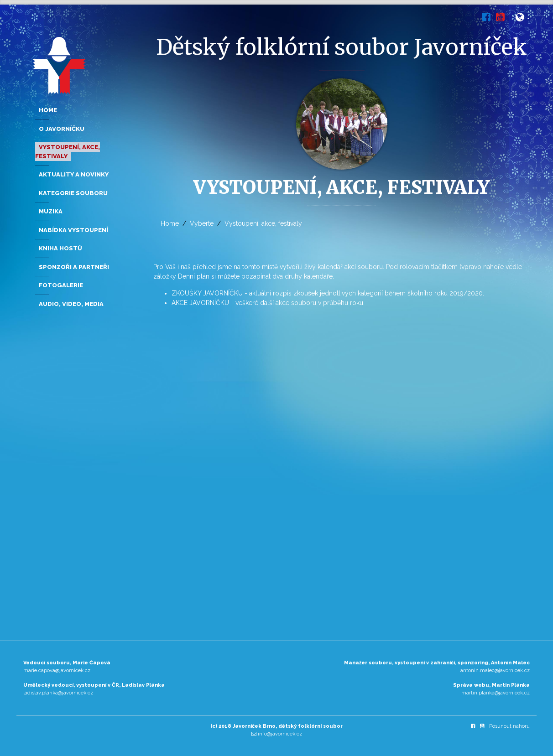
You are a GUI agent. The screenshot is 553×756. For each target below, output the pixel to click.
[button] (523, 19)
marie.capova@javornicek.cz (57, 671)
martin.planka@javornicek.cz (496, 693)
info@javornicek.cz (280, 734)
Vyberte (202, 223)
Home (170, 223)
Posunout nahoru (509, 726)
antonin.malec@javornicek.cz (495, 671)
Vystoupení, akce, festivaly (263, 223)
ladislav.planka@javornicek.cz (58, 693)
